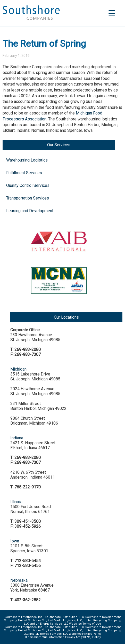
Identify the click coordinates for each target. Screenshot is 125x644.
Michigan (18, 369)
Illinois (16, 502)
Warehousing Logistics (27, 160)
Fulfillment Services (24, 173)
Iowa (15, 541)
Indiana (17, 438)
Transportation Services (28, 198)
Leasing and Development (30, 211)
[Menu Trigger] (112, 13)
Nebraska (19, 580)
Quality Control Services (28, 185)
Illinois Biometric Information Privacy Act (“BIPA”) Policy (63, 637)
